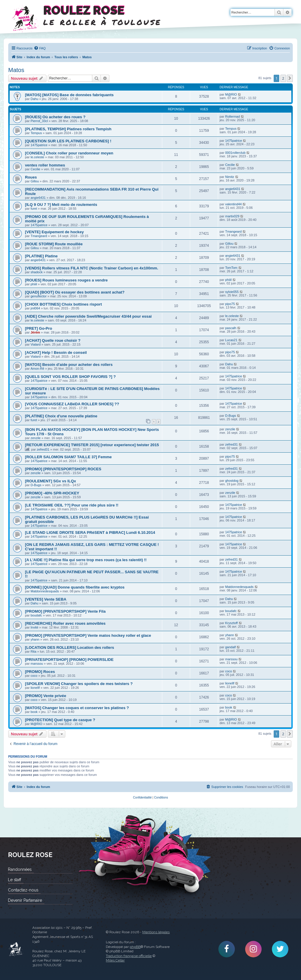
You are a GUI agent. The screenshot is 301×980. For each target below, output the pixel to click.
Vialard (36, 344)
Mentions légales (156, 932)
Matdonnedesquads (45, 591)
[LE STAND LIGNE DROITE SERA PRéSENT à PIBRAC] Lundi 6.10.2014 (90, 532)
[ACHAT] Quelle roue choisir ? (53, 340)
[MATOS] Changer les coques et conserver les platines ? (77, 708)
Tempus (36, 133)
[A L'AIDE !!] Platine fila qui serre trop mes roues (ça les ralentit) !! (86, 560)
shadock (37, 272)
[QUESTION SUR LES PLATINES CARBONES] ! (68, 141)
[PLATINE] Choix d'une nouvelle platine (61, 416)
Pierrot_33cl (39, 121)
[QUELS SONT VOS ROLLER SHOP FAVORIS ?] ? (70, 377)
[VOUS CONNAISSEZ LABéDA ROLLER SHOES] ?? (72, 404)
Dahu (34, 99)
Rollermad (233, 116)
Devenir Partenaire (25, 900)
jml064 (35, 308)
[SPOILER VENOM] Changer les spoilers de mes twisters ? (79, 684)
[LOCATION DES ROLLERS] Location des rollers (70, 647)
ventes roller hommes (45, 165)
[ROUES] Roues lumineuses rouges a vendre (66, 280)
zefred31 (43, 449)
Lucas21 (231, 340)
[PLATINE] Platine (41, 256)
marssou (37, 664)
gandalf (230, 647)
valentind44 (233, 204)
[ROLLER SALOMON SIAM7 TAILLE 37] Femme (68, 457)
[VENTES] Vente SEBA (46, 599)
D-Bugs (231, 416)
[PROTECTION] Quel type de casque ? (60, 720)
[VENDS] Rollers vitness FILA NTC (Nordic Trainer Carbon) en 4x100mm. (92, 268)
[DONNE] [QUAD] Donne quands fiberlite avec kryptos (75, 587)
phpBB (135, 947)
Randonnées (20, 869)
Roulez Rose (16, 949)
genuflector (39, 296)
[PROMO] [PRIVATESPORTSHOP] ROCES (63, 469)
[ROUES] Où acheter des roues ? (55, 117)
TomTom (231, 268)
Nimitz (230, 177)
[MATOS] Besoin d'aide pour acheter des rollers (69, 365)
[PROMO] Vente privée (46, 696)
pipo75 (230, 304)
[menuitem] (40, 48)
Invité (34, 627)
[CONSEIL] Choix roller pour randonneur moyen (69, 153)
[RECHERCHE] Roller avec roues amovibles (65, 623)
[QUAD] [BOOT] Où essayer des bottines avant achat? (75, 292)
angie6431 (38, 198)
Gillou (35, 181)
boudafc (36, 615)
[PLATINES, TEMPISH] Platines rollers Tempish (68, 129)
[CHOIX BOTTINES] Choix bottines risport (63, 304)
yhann (35, 639)
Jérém (35, 332)
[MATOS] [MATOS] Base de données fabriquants (69, 95)
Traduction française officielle (129, 956)
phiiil (34, 284)
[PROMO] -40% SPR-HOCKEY (52, 493)
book (34, 712)
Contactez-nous (23, 890)
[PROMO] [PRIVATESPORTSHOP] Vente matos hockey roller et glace (88, 635)
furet (34, 209)
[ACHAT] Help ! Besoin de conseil (56, 352)
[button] (290, 78)
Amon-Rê (37, 369)
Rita (34, 651)
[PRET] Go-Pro (39, 328)
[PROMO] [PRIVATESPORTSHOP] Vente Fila (65, 611)
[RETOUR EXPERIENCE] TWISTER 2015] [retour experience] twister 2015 (92, 445)
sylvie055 (232, 292)
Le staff (15, 880)
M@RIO (231, 94)
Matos (16, 70)
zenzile (36, 438)
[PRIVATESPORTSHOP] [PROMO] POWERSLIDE (69, 660)
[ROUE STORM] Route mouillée (54, 244)
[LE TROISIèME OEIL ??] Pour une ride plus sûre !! (72, 505)
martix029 (232, 216)
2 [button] (283, 78)
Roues (31, 177)
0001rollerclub (235, 153)
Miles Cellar (115, 960)
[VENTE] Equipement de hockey (54, 232)
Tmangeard (39, 236)
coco (34, 676)
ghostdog (232, 481)
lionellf (35, 688)
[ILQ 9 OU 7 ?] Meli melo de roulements (61, 205)
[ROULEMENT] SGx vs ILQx (51, 481)
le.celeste (37, 157)
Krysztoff (231, 623)
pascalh (231, 328)
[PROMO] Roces (40, 672)
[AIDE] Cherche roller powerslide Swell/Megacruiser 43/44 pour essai (88, 316)
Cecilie (35, 169)
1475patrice (39, 145)
